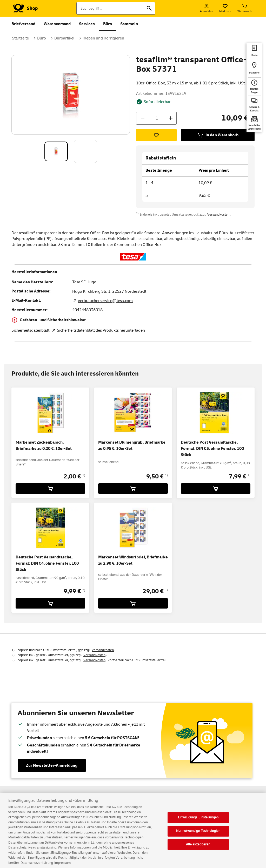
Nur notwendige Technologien (198, 835)
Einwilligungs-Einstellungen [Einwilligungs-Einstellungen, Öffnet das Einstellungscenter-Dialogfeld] (198, 822)
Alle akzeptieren (198, 849)
